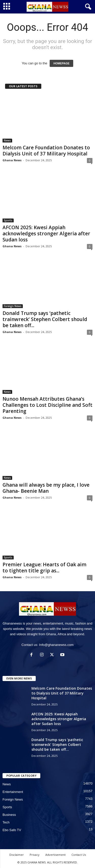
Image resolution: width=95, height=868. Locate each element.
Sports (8, 220)
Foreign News (13, 306)
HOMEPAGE (61, 63)
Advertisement (55, 855)
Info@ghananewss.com (56, 645)
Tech (6, 822)
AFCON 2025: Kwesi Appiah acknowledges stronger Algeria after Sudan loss (46, 234)
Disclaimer (17, 855)
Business (9, 815)
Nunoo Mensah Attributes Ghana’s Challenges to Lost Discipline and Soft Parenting (48, 405)
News (7, 140)
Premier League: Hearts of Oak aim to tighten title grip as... (44, 568)
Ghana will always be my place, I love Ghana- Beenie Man (46, 488)
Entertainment (13, 792)
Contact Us (79, 855)
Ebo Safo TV (12, 830)
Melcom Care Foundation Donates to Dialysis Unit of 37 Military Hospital (46, 151)
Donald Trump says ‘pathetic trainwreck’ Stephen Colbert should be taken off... (45, 319)
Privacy (35, 855)
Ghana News (12, 160)
